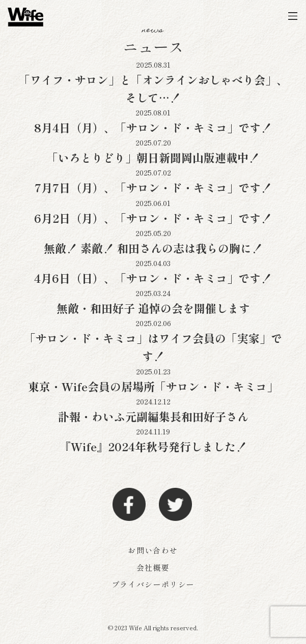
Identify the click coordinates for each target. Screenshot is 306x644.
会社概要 (153, 567)
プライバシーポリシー (153, 584)
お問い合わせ (153, 550)
